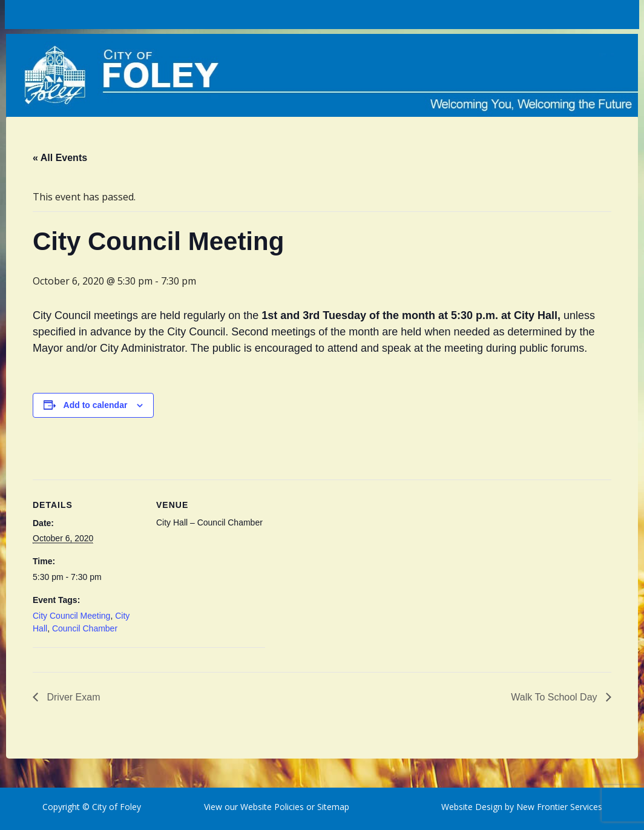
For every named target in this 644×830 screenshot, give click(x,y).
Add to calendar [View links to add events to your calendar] (96, 405)
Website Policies (272, 807)
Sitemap (332, 807)
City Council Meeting (71, 616)
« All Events (60, 158)
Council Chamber (85, 628)
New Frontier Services (559, 807)
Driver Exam (72, 697)
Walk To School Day (555, 697)
